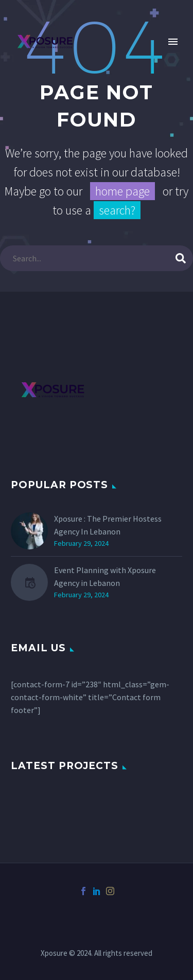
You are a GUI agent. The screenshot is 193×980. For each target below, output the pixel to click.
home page (122, 191)
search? (117, 210)
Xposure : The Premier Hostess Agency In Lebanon (108, 525)
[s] (97, 258)
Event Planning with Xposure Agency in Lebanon (105, 576)
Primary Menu (173, 42)
